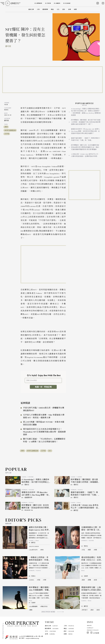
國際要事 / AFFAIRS (52, 629)
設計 (64, 9)
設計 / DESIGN (69, 631)
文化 (58, 9)
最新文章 (31, 9)
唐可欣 (8, 46)
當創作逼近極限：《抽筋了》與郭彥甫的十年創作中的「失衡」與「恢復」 (86, 139)
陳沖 (6, 127)
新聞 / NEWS (68, 634)
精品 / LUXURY (69, 629)
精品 (52, 9)
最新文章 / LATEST (51, 626)
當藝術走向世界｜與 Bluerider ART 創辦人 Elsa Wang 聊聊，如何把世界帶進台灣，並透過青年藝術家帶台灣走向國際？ (85, 131)
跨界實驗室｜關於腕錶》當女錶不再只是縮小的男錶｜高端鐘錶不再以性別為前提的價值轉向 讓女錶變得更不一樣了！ (86, 122)
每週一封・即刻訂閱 (43, 387)
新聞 (75, 9)
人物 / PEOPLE (69, 626)
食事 (70, 9)
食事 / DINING (50, 634)
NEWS (6, 110)
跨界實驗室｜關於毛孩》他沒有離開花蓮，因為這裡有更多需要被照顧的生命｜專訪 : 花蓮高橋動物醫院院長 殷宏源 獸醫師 (86, 147)
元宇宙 (7, 134)
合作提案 (96, 633)
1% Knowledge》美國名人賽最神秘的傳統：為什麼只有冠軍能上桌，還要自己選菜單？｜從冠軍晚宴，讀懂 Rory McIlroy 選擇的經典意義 (86, 112)
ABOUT (89, 625)
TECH (6, 105)
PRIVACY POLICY (93, 630)
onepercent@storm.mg (32, 638)
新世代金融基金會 (10, 130)
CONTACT (90, 628)
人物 (38, 9)
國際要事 (45, 9)
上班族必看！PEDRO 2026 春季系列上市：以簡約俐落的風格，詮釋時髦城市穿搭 (85, 155)
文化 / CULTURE (50, 631)
